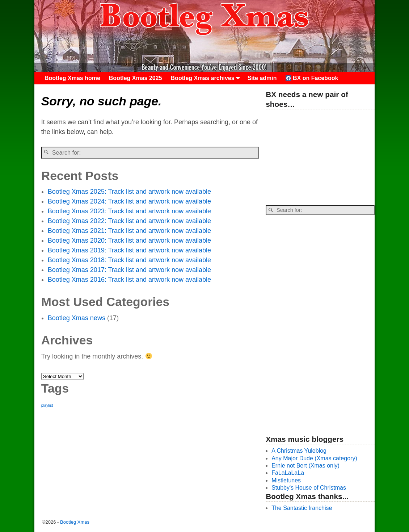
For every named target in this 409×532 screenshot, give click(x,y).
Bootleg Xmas (75, 522)
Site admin (262, 78)
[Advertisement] (320, 158)
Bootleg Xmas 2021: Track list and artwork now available (129, 231)
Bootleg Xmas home (72, 78)
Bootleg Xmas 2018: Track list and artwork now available (129, 260)
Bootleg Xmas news (77, 318)
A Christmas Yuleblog (299, 451)
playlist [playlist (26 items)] (47, 405)
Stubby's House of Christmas (309, 488)
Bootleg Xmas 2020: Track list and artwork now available (129, 240)
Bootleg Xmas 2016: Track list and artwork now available (129, 280)
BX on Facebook (312, 78)
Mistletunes (286, 480)
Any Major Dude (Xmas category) (314, 458)
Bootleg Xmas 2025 (136, 78)
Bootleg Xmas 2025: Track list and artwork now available (129, 192)
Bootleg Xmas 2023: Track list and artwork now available (129, 211)
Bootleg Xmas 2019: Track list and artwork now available (129, 250)
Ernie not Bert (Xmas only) (305, 466)
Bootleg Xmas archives (207, 78)
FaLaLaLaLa (288, 473)
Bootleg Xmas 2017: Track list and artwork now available (129, 270)
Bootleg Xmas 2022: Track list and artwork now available (129, 221)
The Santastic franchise (302, 508)
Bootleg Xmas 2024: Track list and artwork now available (129, 201)
